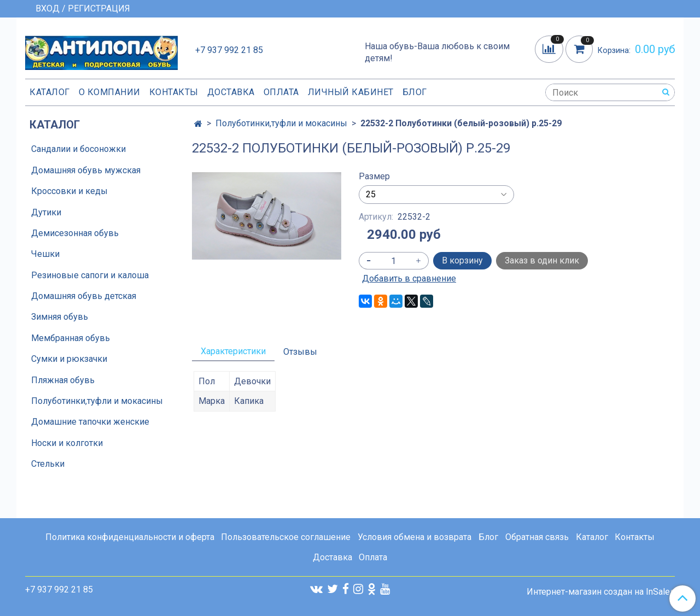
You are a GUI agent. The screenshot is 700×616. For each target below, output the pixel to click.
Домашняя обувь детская (84, 296)
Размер (374, 177)
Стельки (48, 464)
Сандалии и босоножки (78, 149)
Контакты (174, 92)
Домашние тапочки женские (90, 422)
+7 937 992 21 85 (229, 50)
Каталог (50, 92)
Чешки (45, 254)
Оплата (281, 92)
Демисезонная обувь (75, 233)
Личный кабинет (351, 92)
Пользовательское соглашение (286, 537)
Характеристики (233, 351)
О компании (110, 92)
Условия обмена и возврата (415, 537)
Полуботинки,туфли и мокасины (281, 123)
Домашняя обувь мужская (86, 170)
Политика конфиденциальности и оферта (130, 537)
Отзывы (300, 352)
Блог (415, 92)
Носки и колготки (67, 443)
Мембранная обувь (71, 338)
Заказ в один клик (542, 260)
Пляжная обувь (63, 380)
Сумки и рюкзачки (69, 359)
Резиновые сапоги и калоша (90, 275)
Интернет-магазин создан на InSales (601, 592)
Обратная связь (537, 537)
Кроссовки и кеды (69, 191)
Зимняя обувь (60, 317)
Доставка (231, 92)
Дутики (46, 212)
